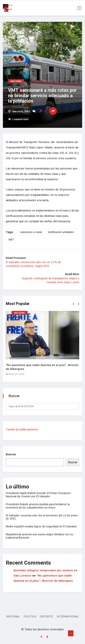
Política (30, 616)
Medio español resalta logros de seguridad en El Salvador (41, 526)
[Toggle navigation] (78, 8)
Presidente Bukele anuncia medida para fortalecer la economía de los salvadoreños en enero (38, 506)
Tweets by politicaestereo (22, 429)
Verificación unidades (61, 232)
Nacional (16, 81)
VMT (11, 240)
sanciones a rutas (31, 232)
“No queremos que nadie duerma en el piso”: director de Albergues (42, 367)
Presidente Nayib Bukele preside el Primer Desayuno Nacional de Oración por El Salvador (38, 495)
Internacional (68, 616)
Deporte (46, 616)
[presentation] (73, 304)
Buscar (11, 454)
